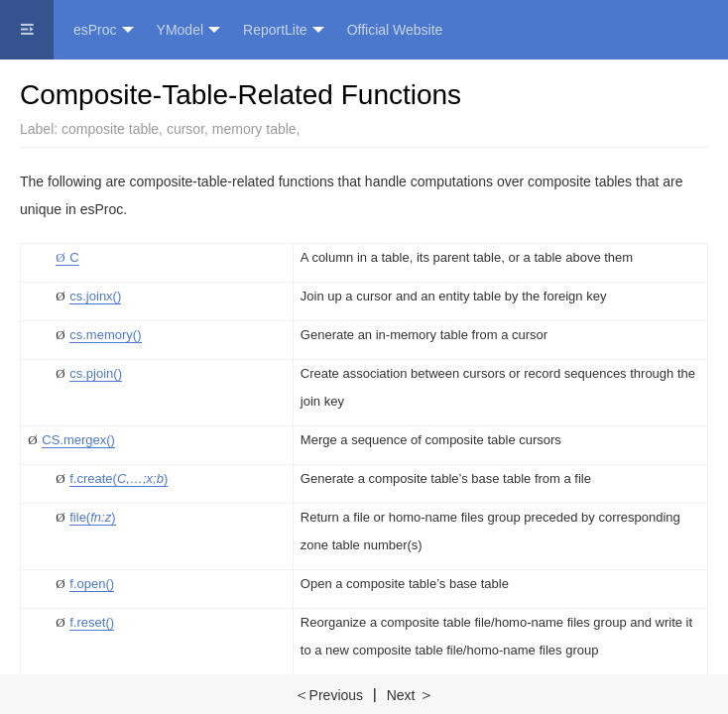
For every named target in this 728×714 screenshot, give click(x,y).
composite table (110, 129)
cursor (185, 129)
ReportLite (284, 30)
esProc (104, 30)
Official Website (395, 30)
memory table (254, 129)
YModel (188, 30)
